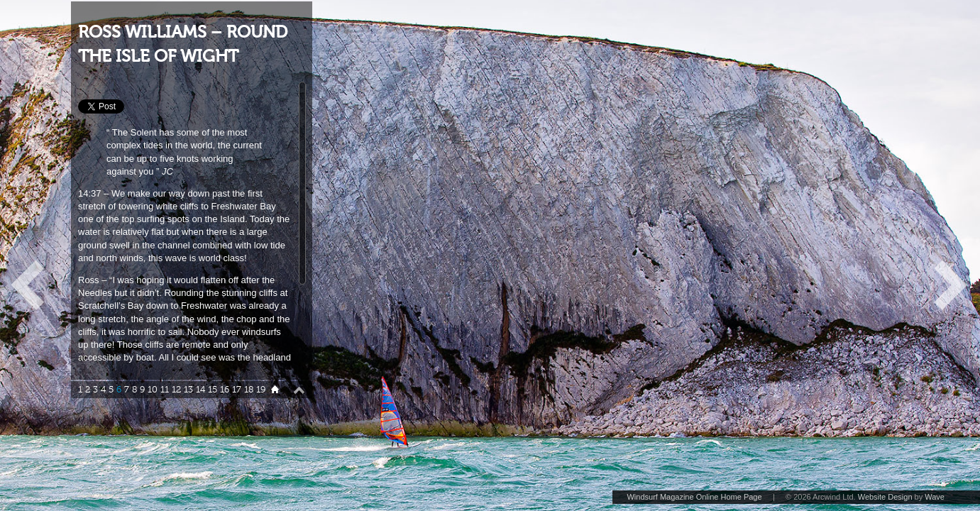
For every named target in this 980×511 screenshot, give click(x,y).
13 (188, 390)
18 (249, 390)
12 (176, 390)
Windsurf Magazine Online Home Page (694, 497)
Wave (935, 497)
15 (213, 390)
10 (153, 390)
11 (165, 390)
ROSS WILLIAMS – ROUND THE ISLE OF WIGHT (183, 44)
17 (237, 390)
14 (200, 390)
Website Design (885, 497)
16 (225, 390)
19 (261, 390)
